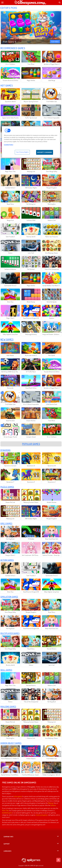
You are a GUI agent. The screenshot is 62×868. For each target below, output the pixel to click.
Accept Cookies (45, 152)
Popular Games (31, 444)
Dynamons (5, 450)
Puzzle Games (7, 487)
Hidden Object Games (11, 743)
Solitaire (53, 805)
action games (18, 796)
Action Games (7, 560)
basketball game (7, 813)
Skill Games (6, 670)
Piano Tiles (5, 810)
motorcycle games (42, 815)
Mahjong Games (8, 706)
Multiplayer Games (10, 633)
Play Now (55, 42)
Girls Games (6, 523)
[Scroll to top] (58, 860)
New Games (7, 339)
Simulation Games (9, 597)
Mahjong (51, 803)
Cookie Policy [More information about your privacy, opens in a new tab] (9, 145)
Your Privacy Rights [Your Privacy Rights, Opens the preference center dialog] (22, 152)
